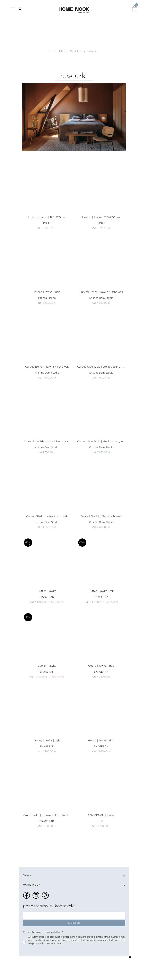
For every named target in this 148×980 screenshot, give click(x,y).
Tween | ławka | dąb (47, 292)
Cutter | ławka (47, 591)
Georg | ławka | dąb (101, 666)
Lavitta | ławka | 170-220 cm (47, 217)
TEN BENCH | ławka (101, 815)
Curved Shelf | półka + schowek (47, 516)
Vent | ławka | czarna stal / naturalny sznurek (47, 815)
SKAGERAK (47, 597)
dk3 (101, 821)
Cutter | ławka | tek (101, 591)
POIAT (47, 223)
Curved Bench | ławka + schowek (101, 292)
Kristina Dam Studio (101, 298)
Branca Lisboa (47, 298)
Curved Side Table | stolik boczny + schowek (101, 367)
